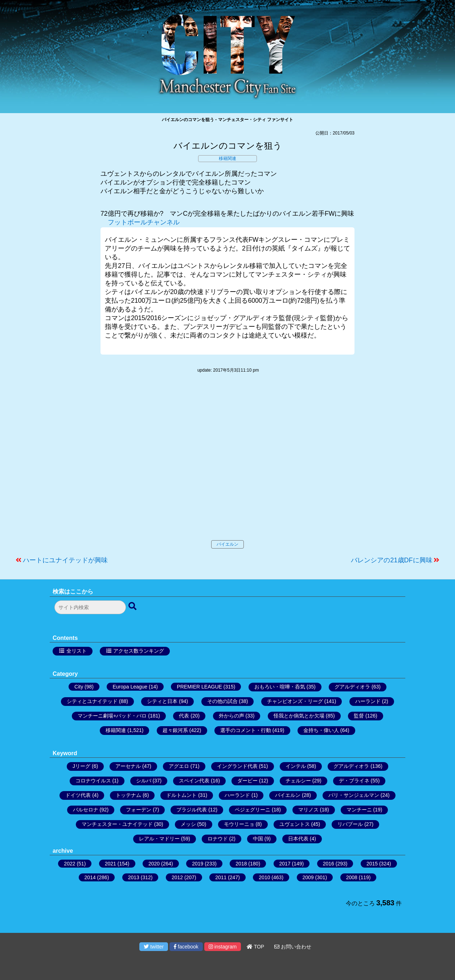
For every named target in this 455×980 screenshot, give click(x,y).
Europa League (130, 687)
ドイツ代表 (78, 795)
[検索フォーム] (90, 607)
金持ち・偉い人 (321, 730)
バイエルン (227, 544)
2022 (69, 864)
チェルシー (298, 781)
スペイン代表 (194, 781)
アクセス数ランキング (139, 651)
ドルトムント (181, 795)
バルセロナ (86, 810)
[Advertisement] (227, 464)
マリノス (308, 810)
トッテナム (128, 795)
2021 (110, 864)
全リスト (77, 651)
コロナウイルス (93, 781)
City (79, 687)
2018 (241, 864)
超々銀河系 (175, 730)
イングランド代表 (237, 766)
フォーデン (139, 810)
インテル (296, 766)
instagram (223, 947)
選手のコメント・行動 (246, 730)
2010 (264, 877)
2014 (90, 877)
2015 (372, 864)
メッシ (188, 824)
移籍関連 (227, 158)
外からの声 (231, 716)
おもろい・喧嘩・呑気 (280, 687)
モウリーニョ (239, 824)
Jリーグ (81, 766)
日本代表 (298, 839)
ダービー (247, 781)
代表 (184, 716)
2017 (285, 864)
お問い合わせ (293, 947)
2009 (308, 877)
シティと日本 (162, 701)
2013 (134, 877)
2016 (329, 864)
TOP (255, 947)
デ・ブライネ (354, 781)
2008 (352, 877)
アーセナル (128, 766)
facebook (186, 947)
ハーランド (368, 701)
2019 (198, 864)
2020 (154, 864)
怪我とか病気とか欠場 (299, 716)
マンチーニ (359, 810)
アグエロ (179, 766)
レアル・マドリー (159, 839)
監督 (359, 716)
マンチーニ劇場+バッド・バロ (112, 716)
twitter (154, 947)
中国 (258, 839)
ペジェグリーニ (253, 810)
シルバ (144, 781)
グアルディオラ (352, 687)
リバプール (350, 824)
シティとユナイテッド (92, 701)
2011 (221, 877)
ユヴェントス (295, 824)
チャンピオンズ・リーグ (295, 701)
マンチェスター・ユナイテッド (117, 824)
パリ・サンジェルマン (354, 795)
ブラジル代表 (192, 810)
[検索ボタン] (133, 607)
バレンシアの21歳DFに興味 (392, 560)
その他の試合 (222, 701)
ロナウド (218, 839)
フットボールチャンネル (144, 222)
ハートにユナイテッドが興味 (65, 560)
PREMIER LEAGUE (199, 687)
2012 (177, 877)
